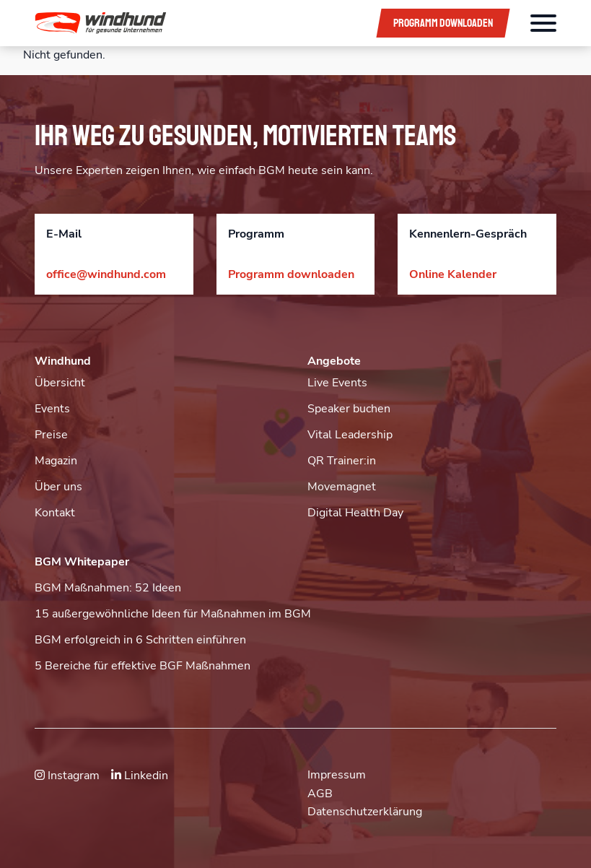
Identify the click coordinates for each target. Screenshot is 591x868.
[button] (195, 23)
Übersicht (60, 383)
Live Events (337, 383)
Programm (443, 23)
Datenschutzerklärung (365, 812)
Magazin (56, 461)
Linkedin (140, 776)
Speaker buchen (349, 409)
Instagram (67, 776)
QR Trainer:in (342, 461)
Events (52, 409)
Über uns (58, 487)
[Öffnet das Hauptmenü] (543, 23)
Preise (51, 435)
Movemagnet (342, 487)
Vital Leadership (350, 435)
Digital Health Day (355, 513)
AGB (320, 794)
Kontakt (55, 513)
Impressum (337, 775)
